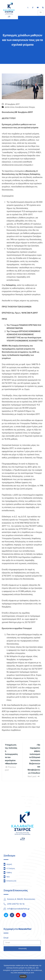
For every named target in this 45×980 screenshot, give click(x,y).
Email (6, 938)
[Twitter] (28, 8)
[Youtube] (38, 8)
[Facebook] (33, 8)
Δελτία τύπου (10, 107)
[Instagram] (24, 915)
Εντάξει (23, 976)
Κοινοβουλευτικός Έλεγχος (25, 107)
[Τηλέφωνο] (43, 8)
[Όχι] (42, 971)
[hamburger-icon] (40, 13)
